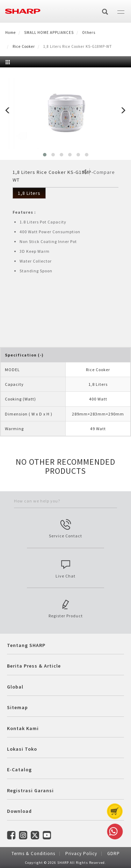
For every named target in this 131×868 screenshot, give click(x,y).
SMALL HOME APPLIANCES (49, 32)
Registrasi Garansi (30, 790)
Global (15, 687)
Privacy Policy (81, 854)
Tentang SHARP (26, 645)
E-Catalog (19, 770)
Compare (104, 172)
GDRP (114, 854)
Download (19, 811)
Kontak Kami (23, 728)
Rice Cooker (24, 46)
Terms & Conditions (33, 854)
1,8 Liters (29, 193)
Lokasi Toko (22, 749)
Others (89, 32)
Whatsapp (114, 832)
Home (10, 32)
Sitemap (17, 707)
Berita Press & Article (34, 666)
